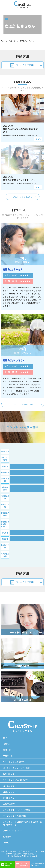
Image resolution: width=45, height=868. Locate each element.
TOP (3, 41)
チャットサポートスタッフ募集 (16, 810)
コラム (6, 843)
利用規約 (7, 837)
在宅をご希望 (9, 798)
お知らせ (7, 744)
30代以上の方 (9, 804)
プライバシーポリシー (13, 831)
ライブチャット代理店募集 (15, 816)
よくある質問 (9, 786)
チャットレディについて (13, 762)
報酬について (9, 774)
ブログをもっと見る (23, 197)
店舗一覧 (12, 41)
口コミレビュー (10, 792)
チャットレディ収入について (15, 780)
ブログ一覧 (8, 756)
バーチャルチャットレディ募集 (16, 768)
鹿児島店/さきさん (27, 41)
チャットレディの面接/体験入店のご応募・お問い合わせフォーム (22, 823)
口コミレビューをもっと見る (23, 404)
